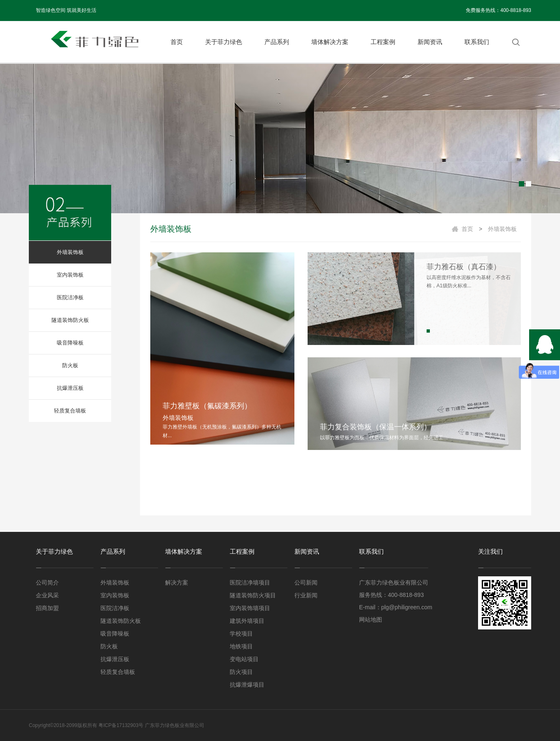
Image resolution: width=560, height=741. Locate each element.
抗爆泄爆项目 (247, 685)
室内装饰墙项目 (250, 608)
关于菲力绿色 (224, 42)
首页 (177, 42)
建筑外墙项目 (247, 621)
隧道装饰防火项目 (253, 595)
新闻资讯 (430, 42)
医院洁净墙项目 (250, 583)
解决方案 (177, 583)
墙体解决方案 (330, 42)
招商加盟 (47, 608)
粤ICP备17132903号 (121, 725)
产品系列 (277, 42)
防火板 (70, 365)
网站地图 (371, 620)
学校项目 (241, 634)
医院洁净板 (70, 297)
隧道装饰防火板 (70, 320)
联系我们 (477, 42)
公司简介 (47, 583)
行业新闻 (306, 595)
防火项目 (241, 672)
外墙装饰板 (70, 252)
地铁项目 (241, 646)
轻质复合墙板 (70, 411)
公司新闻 (306, 583)
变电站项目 (244, 659)
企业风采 (47, 595)
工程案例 (383, 42)
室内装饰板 (70, 275)
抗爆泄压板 (70, 388)
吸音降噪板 (70, 343)
